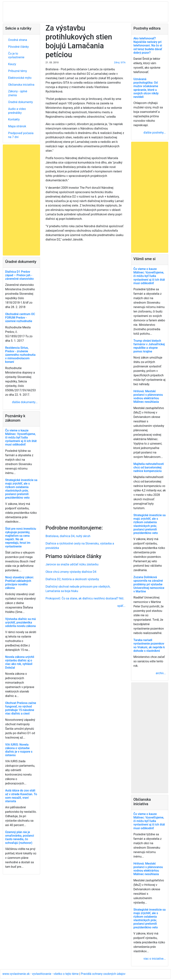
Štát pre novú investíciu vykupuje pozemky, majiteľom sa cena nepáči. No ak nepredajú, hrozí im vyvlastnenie (21, 538)
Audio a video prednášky (17, 111)
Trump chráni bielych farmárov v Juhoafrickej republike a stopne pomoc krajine (149, 346)
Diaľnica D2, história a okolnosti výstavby (72, 579)
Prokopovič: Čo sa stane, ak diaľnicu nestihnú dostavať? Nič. (85, 598)
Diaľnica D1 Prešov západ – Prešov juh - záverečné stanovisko (19, 275)
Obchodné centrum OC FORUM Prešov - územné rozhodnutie (20, 318)
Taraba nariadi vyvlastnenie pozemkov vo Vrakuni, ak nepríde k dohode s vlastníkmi (149, 645)
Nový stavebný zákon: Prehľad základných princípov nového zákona (19, 583)
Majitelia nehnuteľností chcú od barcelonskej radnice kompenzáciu (149, 467)
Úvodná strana (18, 40)
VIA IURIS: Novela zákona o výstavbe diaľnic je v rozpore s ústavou (19, 750)
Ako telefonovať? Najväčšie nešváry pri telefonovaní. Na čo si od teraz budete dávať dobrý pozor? (148, 46)
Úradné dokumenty (20, 102)
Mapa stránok (17, 126)
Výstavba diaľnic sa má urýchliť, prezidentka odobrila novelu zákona (20, 622)
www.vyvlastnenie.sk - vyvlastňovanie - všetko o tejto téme (41, 974)
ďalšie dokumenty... (25, 402)
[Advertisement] (86, 383)
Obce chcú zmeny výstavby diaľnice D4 (71, 572)
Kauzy (12, 64)
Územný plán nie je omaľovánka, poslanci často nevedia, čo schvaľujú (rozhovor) (20, 837)
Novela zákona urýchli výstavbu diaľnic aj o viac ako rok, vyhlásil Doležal (20, 662)
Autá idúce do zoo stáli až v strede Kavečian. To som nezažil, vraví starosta (21, 796)
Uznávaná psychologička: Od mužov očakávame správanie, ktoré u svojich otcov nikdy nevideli (146, 88)
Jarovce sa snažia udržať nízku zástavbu (72, 564)
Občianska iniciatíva (21, 85)
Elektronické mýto (20, 78)
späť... (121, 606)
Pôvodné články (18, 47)
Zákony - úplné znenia (18, 93)
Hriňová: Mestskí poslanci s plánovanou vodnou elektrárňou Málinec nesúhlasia (148, 397)
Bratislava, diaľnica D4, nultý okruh (68, 536)
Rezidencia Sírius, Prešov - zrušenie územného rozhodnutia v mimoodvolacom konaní (20, 355)
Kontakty (14, 119)
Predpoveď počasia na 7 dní (21, 135)
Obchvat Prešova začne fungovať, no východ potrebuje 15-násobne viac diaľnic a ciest (21, 708)
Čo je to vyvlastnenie (16, 56)
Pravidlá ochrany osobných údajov (103, 974)
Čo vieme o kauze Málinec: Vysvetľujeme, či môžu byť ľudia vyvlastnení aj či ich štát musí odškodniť (21, 438)
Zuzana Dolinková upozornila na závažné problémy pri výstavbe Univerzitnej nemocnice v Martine (149, 584)
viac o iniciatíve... (155, 959)
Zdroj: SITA (120, 62)
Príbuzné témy (18, 71)
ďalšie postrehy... (155, 133)
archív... (161, 673)
